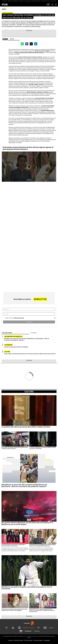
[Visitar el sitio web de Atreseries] (39, 628)
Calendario (8, 345)
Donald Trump (22, 1)
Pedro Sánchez (15, 1)
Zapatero (10, 1)
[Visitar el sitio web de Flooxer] (37, 631)
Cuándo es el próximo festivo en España (16, 347)
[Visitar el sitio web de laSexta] (13, 628)
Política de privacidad (19, 640)
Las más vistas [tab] (7, 333)
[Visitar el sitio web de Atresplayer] (29, 631)
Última (48, 4)
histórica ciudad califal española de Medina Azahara (29, 52)
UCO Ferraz (5, 1)
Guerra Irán (28, 1)
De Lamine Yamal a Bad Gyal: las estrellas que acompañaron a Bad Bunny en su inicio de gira (27, 523)
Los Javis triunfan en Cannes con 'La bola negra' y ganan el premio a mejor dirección (13, 545)
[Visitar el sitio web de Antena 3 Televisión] (7, 628)
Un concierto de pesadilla (13, 337)
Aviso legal (11, 640)
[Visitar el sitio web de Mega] (32, 628)
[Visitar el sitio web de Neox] (19, 628)
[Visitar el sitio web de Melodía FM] (21, 631)
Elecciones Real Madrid (36, 1)
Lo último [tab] (33, 333)
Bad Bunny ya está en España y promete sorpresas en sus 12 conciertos (27, 588)
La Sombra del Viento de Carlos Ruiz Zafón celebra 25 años (26, 427)
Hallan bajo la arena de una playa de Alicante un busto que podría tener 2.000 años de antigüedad (14, 610)
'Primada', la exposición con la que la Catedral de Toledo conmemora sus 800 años (42, 448)
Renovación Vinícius (46, 1)
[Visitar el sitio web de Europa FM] (51, 628)
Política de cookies (28, 640)
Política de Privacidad (19, 318)
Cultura (29, 392)
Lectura (7, 352)
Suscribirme (29, 322)
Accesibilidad (47, 640)
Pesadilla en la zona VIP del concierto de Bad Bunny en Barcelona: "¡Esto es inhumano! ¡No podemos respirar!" (27, 339)
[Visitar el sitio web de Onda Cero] (45, 628)
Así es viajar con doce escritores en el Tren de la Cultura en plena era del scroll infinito (30, 354)
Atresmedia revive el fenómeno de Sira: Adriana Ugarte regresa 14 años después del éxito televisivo (28, 148)
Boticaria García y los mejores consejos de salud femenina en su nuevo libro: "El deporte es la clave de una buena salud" (42, 610)
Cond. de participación (38, 640)
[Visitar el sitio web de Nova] (26, 628)
